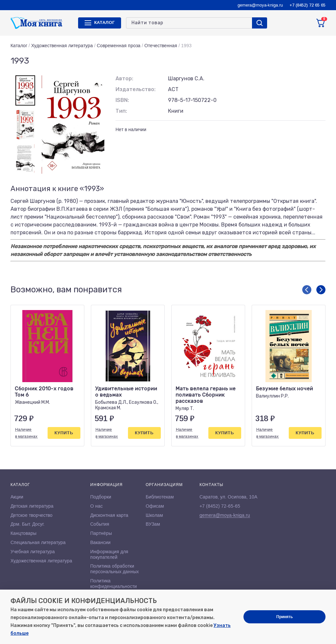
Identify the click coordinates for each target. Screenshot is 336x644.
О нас (96, 506)
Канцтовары (23, 533)
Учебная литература (33, 552)
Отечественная (161, 46)
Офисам (155, 506)
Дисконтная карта (109, 515)
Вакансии (100, 542)
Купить (64, 433)
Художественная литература (62, 46)
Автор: (124, 78)
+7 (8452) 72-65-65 (220, 506)
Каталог (19, 46)
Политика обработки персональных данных (115, 569)
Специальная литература (38, 542)
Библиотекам (160, 497)
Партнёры (101, 533)
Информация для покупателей (109, 554)
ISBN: (122, 100)
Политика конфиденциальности (114, 584)
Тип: (121, 111)
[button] (307, 290)
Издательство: (136, 89)
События (100, 524)
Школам (154, 515)
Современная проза (119, 46)
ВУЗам (153, 524)
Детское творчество (31, 515)
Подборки (101, 497)
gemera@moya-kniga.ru (260, 5)
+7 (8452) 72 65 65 (307, 5)
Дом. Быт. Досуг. (28, 524)
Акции (17, 497)
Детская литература (32, 506)
